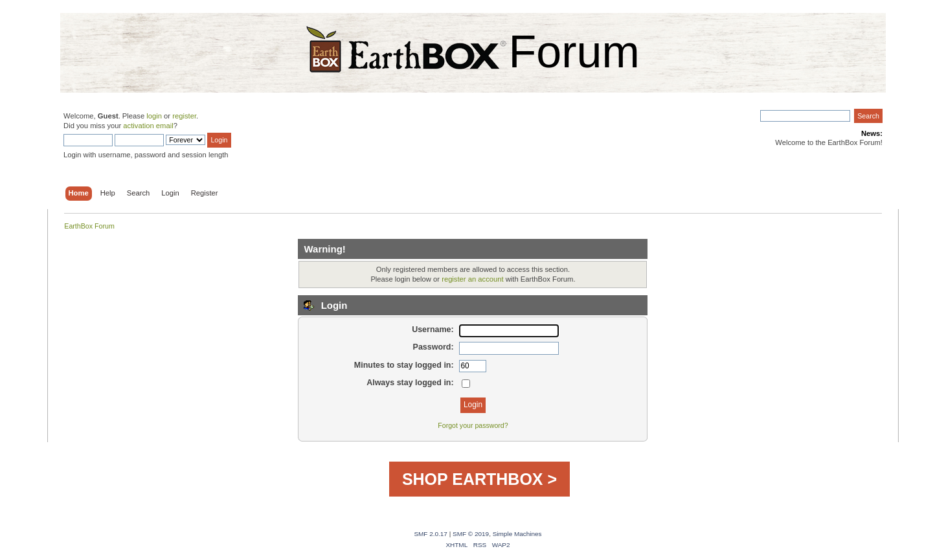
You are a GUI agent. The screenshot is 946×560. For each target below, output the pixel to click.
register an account (472, 279)
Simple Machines (517, 534)
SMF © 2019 (471, 534)
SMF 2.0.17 (431, 534)
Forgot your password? (473, 425)
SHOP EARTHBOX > (479, 479)
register (184, 116)
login (154, 116)
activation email (148, 126)
